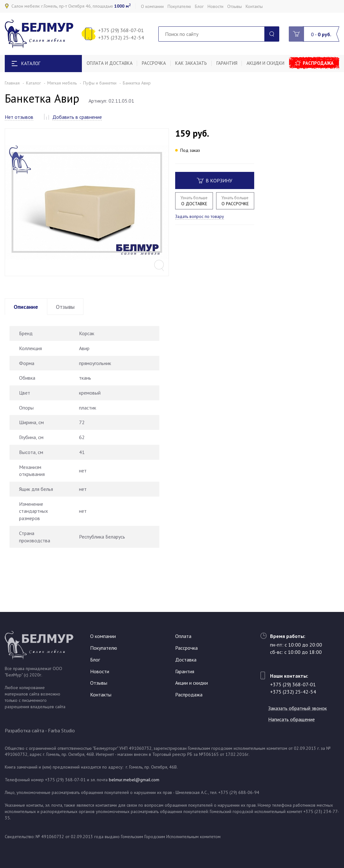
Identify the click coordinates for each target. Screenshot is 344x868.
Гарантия (228, 63)
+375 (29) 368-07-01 (121, 30)
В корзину (215, 180)
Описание (27, 322)
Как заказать (192, 63)
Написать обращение (293, 719)
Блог (199, 6)
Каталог (33, 83)
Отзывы (235, 6)
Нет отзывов (19, 117)
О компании (152, 6)
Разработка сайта (24, 730)
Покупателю (179, 6)
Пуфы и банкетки (100, 83)
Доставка (186, 660)
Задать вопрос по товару (200, 216)
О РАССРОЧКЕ (235, 201)
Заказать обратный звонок (299, 709)
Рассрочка (154, 63)
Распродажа (319, 63)
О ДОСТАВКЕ (194, 201)
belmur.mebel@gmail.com (134, 780)
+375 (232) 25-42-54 (121, 37)
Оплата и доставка (110, 63)
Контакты (254, 6)
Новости (215, 6)
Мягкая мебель (62, 83)
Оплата (183, 636)
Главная (12, 83)
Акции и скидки (267, 63)
